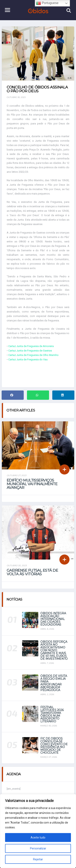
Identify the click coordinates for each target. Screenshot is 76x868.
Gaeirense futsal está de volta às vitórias (32, 572)
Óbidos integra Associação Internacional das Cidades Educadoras (53, 619)
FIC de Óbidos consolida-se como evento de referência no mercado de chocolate (54, 746)
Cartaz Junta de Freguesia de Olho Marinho (33, 355)
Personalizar (38, 848)
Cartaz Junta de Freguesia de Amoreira (31, 346)
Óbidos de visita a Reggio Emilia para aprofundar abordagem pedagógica (54, 683)
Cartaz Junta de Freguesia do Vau (28, 359)
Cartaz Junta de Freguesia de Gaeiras (30, 351)
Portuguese (47, 3)
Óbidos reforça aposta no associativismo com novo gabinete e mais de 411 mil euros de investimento (54, 650)
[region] (38, 831)
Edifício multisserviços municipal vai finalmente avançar (32, 484)
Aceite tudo (38, 837)
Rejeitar (38, 859)
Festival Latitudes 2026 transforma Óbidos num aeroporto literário (52, 714)
